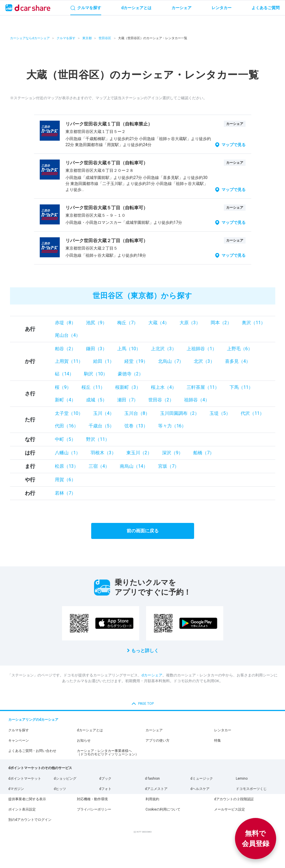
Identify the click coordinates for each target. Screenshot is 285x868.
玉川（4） (104, 413)
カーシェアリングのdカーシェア (33, 720)
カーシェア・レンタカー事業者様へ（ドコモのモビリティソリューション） (108, 752)
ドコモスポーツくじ (251, 789)
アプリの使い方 (158, 740)
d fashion (152, 779)
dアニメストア (156, 789)
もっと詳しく (145, 651)
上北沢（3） (164, 349)
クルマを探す (66, 38)
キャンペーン (19, 740)
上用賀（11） (69, 361)
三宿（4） (99, 466)
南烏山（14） (134, 466)
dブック (105, 779)
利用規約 (152, 799)
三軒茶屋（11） (203, 387)
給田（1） (104, 361)
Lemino (242, 779)
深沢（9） (173, 453)
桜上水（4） (164, 387)
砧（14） (64, 374)
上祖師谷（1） (202, 349)
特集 (218, 740)
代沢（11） (252, 413)
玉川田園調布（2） (180, 413)
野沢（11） (98, 439)
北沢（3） (204, 361)
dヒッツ (60, 789)
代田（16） (67, 426)
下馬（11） (241, 387)
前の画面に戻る (143, 531)
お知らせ (84, 740)
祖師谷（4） (197, 400)
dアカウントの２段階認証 (234, 799)
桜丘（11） (93, 387)
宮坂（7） (169, 466)
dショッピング (65, 779)
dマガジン (16, 789)
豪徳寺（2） (130, 374)
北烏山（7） (171, 361)
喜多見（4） (238, 361)
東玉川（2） (139, 453)
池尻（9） (96, 323)
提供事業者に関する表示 (27, 799)
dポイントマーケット (25, 779)
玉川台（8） (137, 413)
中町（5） (65, 439)
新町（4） (65, 400)
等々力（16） (172, 426)
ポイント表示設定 (22, 809)
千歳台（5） (101, 426)
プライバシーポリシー (94, 809)
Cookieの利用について (163, 809)
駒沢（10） (96, 374)
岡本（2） (221, 323)
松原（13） (67, 466)
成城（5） (96, 400)
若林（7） (65, 493)
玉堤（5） (220, 413)
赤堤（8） (65, 323)
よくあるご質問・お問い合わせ (32, 751)
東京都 (87, 38)
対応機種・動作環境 (92, 799)
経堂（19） (136, 361)
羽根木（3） (103, 453)
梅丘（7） (128, 323)
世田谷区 (105, 38)
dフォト (105, 789)
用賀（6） (65, 480)
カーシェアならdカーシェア (30, 38)
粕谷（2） (65, 349)
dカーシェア (152, 675)
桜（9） (63, 387)
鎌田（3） (96, 349)
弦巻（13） (136, 426)
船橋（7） (204, 453)
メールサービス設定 (230, 809)
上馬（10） (129, 349)
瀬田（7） (128, 400)
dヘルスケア (200, 789)
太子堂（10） (69, 413)
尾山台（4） (68, 335)
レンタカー (223, 730)
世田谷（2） (161, 400)
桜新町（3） (128, 387)
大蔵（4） (159, 323)
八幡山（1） (68, 453)
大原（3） (190, 323)
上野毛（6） (240, 349)
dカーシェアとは (90, 730)
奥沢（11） (254, 323)
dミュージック (202, 779)
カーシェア (154, 730)
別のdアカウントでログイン (30, 820)
